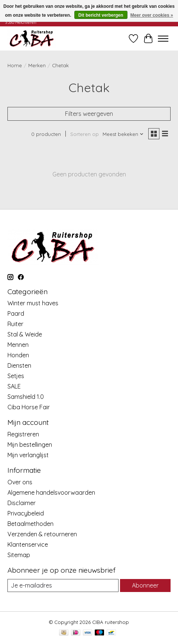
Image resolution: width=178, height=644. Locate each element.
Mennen (18, 345)
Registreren (23, 434)
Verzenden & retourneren (42, 534)
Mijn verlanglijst (28, 455)
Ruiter (15, 324)
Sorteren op (85, 134)
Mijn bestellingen (30, 445)
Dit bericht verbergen (101, 15)
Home (15, 65)
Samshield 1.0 (26, 397)
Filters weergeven (89, 114)
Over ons (20, 482)
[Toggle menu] (163, 39)
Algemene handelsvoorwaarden (51, 492)
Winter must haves (33, 303)
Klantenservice (28, 544)
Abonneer (145, 585)
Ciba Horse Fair (29, 407)
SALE (14, 386)
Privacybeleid (26, 513)
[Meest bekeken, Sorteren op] (123, 134)
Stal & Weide (25, 334)
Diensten (19, 365)
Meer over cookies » (152, 15)
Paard (16, 313)
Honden (18, 355)
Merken (37, 65)
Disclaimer (22, 503)
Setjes (16, 376)
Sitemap (19, 555)
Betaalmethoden (30, 524)
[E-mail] (63, 586)
